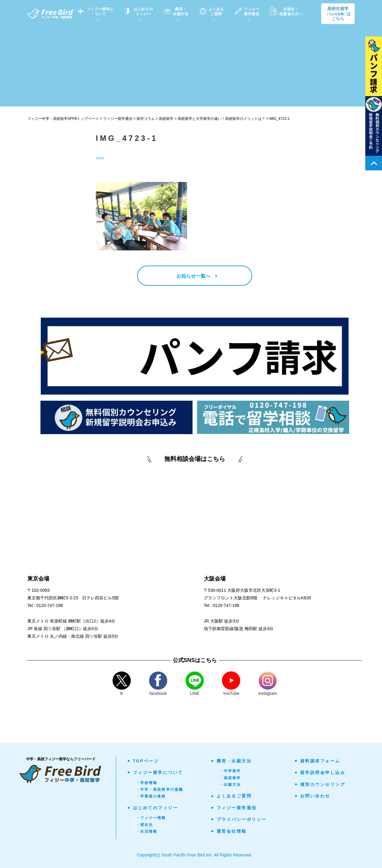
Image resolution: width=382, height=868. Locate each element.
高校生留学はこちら (338, 14)
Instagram (268, 685)
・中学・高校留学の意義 (160, 791)
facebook (158, 685)
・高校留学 (230, 779)
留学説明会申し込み (323, 774)
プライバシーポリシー (242, 821)
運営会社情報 (232, 832)
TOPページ (146, 762)
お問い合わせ (315, 797)
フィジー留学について (158, 774)
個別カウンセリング (323, 786)
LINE (195, 685)
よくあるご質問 (234, 797)
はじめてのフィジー (156, 809)
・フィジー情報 (151, 819)
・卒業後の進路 (151, 798)
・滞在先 (145, 826)
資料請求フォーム (320, 762)
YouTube (231, 685)
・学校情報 (147, 784)
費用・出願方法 (234, 762)
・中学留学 (230, 772)
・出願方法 (230, 786)
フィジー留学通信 (237, 809)
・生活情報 (147, 833)
